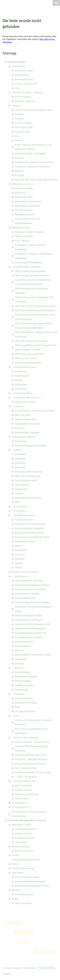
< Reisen (16, 105)
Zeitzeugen (21, 659)
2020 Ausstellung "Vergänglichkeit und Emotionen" (36, 334)
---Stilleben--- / (19, 694)
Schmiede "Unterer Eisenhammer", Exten (34, 609)
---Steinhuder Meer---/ (23, 393)
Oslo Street (21, 842)
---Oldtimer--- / (19, 668)
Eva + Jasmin (22, 241)
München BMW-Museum (29, 472)
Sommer (19, 559)
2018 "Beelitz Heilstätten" (28, 363)
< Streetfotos (18, 66)
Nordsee (19, 114)
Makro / (19, 546)
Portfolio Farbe (17, 62)
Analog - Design (23, 790)
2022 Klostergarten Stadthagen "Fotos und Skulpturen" (35, 317)
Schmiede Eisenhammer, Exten (32, 886)
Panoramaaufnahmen (24, 437)
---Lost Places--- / (20, 576)
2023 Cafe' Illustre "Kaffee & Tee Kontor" (36, 306)
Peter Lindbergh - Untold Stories (32, 742)
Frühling (20, 554)
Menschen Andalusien (27, 206)
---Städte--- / (18, 450)
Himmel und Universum (25, 572)
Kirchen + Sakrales (25, 101)
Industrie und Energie (27, 794)
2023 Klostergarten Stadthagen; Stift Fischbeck (34, 299)
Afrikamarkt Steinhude (28, 424)
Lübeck (19, 493)
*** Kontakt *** (20, 803)
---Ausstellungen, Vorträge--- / (28, 267)
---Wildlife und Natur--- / (25, 515)
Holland (19, 171)
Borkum (19, 119)
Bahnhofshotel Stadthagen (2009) (33, 655)
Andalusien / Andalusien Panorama (34, 162)
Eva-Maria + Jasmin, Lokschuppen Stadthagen (34, 256)
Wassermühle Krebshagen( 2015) (32, 624)
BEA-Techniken (23, 785)
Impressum (7, 968)
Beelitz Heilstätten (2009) (28, 615)
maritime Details (24, 698)
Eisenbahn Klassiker (26, 676)
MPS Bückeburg (23, 210)
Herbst (18, 563)
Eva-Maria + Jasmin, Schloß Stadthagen (30, 247)
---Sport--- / (17, 716)
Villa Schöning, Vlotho (27, 877)
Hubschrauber (23, 672)
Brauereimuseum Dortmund (30, 764)
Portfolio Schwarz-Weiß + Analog (27, 820)
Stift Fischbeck (23, 97)
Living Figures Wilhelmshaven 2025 (35, 411)
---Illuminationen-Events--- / (27, 397)
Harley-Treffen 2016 (26, 419)
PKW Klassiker (23, 681)
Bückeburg (21, 371)
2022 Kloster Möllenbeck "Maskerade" (35, 310)
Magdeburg (21, 489)
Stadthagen (21, 384)
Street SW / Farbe (24, 71)
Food (17, 707)
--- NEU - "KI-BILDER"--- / (28, 777)
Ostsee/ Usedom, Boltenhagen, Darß (34, 110)
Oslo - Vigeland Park (26, 768)
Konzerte (20, 428)
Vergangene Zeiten (25, 711)
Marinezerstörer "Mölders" (29, 581)
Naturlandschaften (25, 541)
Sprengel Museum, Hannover (31, 755)
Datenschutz (17, 968)
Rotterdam (21, 454)
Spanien (19, 158)
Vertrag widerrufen (47, 968)
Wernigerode (22, 485)
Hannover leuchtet (25, 402)
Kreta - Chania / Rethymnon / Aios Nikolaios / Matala (33, 147)
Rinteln (19, 380)
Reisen (15, 864)
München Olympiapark (28, 476)
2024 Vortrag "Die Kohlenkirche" (32, 275)
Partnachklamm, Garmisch (30, 528)
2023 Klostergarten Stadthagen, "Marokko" (32, 291)
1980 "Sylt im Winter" (26, 358)
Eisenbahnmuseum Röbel (29, 637)
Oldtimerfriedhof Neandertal (30, 629)
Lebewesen (21, 550)
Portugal (20, 175)
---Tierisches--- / (20, 511)
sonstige (19, 663)
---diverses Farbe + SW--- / (25, 781)
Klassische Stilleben (26, 703)
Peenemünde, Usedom (27, 594)
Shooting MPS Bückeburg (29, 262)
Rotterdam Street (24, 79)
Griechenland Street (26, 829)
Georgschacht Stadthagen (29, 620)
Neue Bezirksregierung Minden (32, 585)
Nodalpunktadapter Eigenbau (31, 445)
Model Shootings (21, 228)
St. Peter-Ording (23, 123)
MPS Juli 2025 (22, 415)
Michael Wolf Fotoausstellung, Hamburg (31, 748)
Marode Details (23, 646)
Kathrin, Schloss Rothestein (30, 232)
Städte (15, 899)
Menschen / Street (22, 825)
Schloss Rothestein (25, 598)
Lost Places (18, 873)
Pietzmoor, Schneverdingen (30, 524)
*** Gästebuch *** (21, 807)
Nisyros (19, 140)
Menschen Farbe (24, 188)
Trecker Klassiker (24, 685)
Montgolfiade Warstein (27, 432)
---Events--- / (18, 406)
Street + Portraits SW (26, 84)
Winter (19, 567)
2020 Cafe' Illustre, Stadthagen (31, 341)
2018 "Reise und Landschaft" (30, 354)
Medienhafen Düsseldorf (28, 498)
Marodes (19, 650)
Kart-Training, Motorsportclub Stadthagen (31, 731)
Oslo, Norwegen (23, 903)
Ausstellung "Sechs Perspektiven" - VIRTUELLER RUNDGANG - (34, 282)
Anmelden (7, 974)
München (20, 467)
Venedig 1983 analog (23, 868)
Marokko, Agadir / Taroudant (30, 153)
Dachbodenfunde (24, 642)
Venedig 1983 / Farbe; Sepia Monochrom (36, 180)
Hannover (20, 459)
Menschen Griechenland (28, 201)
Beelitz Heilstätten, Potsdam (30, 881)
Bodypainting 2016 (25, 214)
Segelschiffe (22, 690)
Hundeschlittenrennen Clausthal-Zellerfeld (34, 722)
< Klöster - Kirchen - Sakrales (27, 92)
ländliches (21, 389)
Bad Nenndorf (22, 376)
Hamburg (20, 193)
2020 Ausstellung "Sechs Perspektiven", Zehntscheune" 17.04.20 (36, 347)
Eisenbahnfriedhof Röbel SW (30, 633)
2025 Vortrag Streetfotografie (30, 271)
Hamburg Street (23, 833)
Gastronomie (22, 799)
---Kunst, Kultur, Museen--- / (27, 737)
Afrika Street (22, 75)
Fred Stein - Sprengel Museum (31, 759)
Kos (17, 136)
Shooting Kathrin (24, 851)
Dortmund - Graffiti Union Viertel (33, 772)
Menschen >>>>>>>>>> (23, 184)
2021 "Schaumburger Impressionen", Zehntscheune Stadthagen (34, 326)
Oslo (17, 88)
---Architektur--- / (21, 506)
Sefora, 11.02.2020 (24, 236)
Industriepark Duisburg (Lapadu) (32, 602)
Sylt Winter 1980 (24, 127)
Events (15, 855)
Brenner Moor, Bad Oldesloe (30, 533)
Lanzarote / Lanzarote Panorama (32, 166)
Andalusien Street (25, 838)
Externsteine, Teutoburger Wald (32, 537)
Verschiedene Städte (26, 480)
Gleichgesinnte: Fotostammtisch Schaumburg (29, 814)
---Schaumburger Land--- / (25, 367)
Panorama (20, 441)
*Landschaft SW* (24, 520)
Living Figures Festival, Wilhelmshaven (28, 221)
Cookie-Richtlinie (29, 968)
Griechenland (22, 132)
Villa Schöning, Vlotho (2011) (30, 589)
